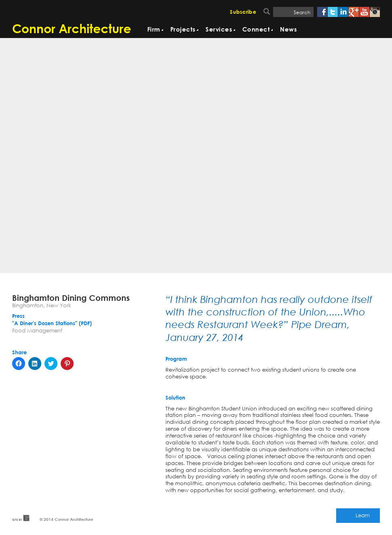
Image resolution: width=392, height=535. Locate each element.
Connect (256, 30)
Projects (183, 30)
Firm (154, 30)
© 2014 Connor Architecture (66, 519)
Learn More (363, 517)
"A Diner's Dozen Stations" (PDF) (52, 324)
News (288, 30)
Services (219, 30)
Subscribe (243, 12)
